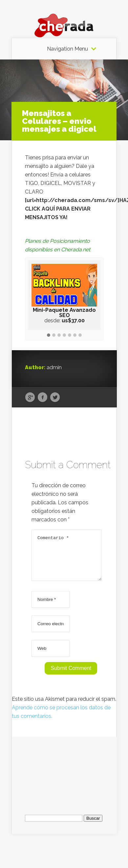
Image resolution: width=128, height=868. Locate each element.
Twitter (55, 398)
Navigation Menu (67, 49)
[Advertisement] (64, 778)
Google (30, 398)
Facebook (43, 398)
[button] (49, 335)
